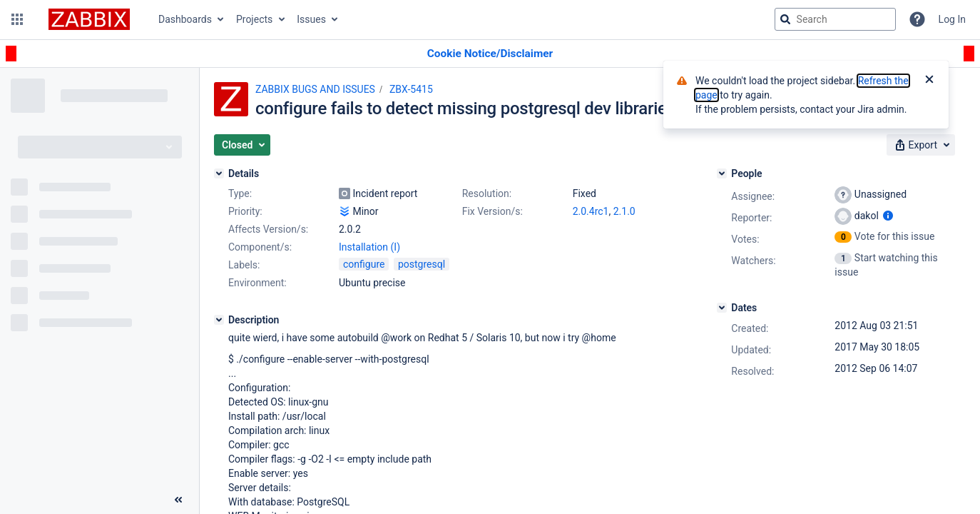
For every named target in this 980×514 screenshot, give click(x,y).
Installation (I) (369, 247)
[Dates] (722, 308)
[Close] (929, 81)
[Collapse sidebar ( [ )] (178, 500)
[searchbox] (835, 19)
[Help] (917, 19)
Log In (952, 19)
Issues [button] (311, 19)
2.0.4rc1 (591, 211)
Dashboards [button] (185, 19)
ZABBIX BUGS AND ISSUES (315, 89)
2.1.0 (624, 211)
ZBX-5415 (411, 89)
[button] (17, 19)
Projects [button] (254, 19)
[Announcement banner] (490, 54)
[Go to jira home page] (89, 19)
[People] (722, 173)
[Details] (219, 173)
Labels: (244, 265)
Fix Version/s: (492, 211)
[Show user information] (888, 216)
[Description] (219, 320)
